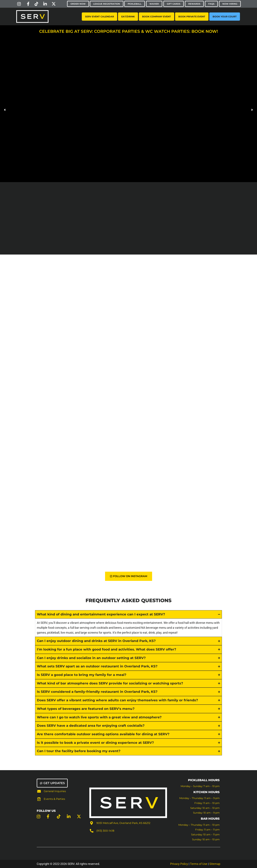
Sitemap (215, 864)
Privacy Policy (179, 864)
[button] (5, 110)
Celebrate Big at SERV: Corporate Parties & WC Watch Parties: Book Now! (129, 31)
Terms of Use (199, 864)
